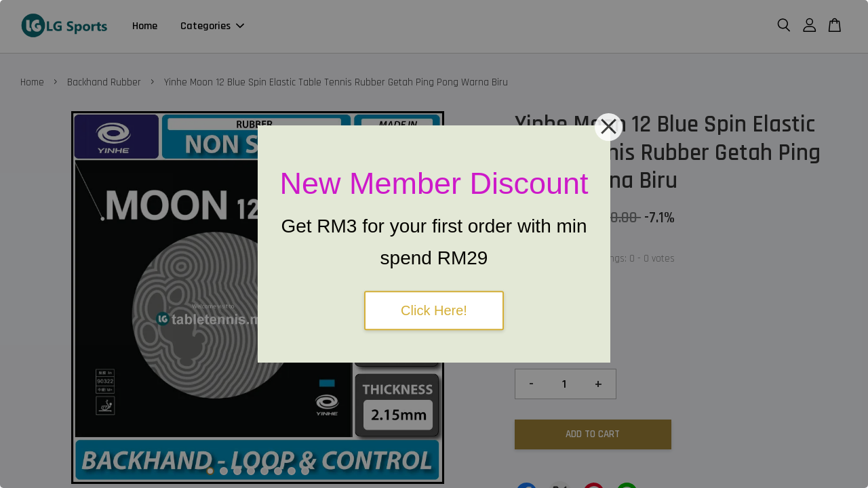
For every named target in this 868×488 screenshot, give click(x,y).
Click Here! (434, 310)
